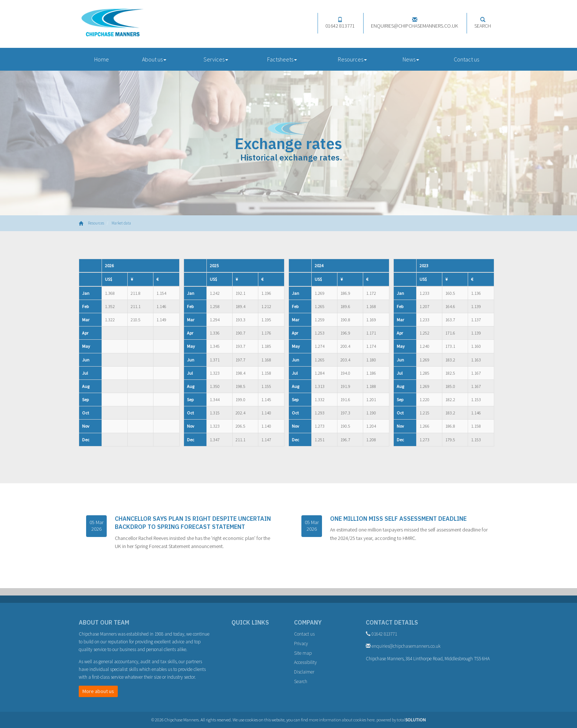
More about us (98, 691)
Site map (303, 653)
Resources (352, 59)
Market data (121, 223)
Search (483, 23)
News (411, 59)
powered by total (401, 720)
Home (102, 59)
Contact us (466, 59)
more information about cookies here (342, 720)
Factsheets (282, 59)
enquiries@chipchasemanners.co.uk (415, 23)
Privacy (301, 644)
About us (154, 59)
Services (216, 59)
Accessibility (305, 662)
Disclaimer (304, 672)
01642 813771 (340, 23)
